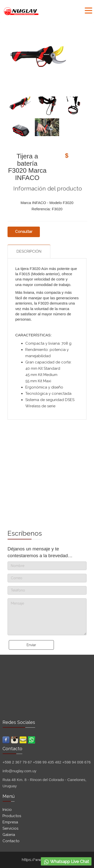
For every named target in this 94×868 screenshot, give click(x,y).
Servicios (10, 828)
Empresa (10, 822)
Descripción (29, 251)
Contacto (11, 841)
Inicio (7, 810)
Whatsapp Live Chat (66, 862)
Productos (12, 816)
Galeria (9, 835)
